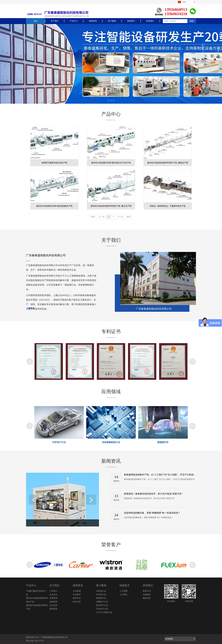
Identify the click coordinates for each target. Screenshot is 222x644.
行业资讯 (77, 595)
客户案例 (101, 585)
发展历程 (53, 598)
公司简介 (53, 591)
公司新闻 (77, 591)
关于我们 (55, 585)
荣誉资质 (53, 609)
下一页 (120, 217)
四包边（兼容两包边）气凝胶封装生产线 (168, 206)
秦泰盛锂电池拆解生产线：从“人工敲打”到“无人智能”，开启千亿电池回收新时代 (164, 475)
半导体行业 (101, 595)
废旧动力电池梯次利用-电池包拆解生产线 (54, 206)
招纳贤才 (125, 585)
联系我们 (148, 585)
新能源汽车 (101, 598)
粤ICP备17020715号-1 (35, 641)
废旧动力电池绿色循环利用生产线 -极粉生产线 (168, 163)
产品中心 (31, 585)
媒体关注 (77, 598)
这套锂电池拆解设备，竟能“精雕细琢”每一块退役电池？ (152, 513)
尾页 (129, 217)
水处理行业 (101, 591)
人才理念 (123, 595)
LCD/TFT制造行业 (104, 612)
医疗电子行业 (102, 605)
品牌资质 (53, 602)
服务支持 (147, 598)
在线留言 (147, 595)
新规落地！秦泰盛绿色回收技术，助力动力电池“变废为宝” (153, 494)
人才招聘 (123, 591)
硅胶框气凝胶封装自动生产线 (54, 163)
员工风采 (53, 605)
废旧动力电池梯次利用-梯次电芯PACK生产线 (111, 163)
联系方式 (147, 591)
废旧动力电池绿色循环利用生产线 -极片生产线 (111, 206)
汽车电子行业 (102, 609)
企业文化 (53, 595)
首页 (93, 217)
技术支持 (77, 602)
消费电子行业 (102, 602)
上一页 (102, 217)
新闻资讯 (78, 585)
